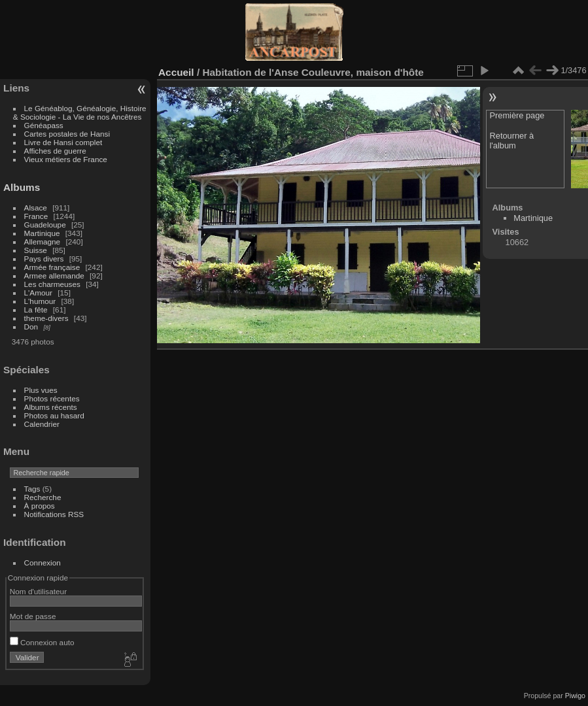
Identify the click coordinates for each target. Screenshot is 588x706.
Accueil (176, 72)
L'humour (40, 301)
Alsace (36, 208)
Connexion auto (42, 642)
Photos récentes (52, 398)
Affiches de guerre (55, 151)
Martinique (42, 233)
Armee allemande (54, 276)
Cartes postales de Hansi (67, 134)
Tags (32, 489)
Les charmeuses (52, 284)
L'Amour (38, 293)
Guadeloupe (45, 225)
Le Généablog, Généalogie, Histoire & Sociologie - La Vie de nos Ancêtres (80, 112)
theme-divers (46, 318)
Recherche (43, 497)
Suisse (36, 250)
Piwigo (575, 696)
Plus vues (41, 390)
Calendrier (42, 424)
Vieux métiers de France (66, 159)
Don (31, 327)
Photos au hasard (54, 415)
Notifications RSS (54, 514)
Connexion (43, 563)
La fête (36, 310)
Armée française (52, 267)
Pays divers (44, 259)
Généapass (44, 125)
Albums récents (51, 407)
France (36, 216)
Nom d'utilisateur (38, 591)
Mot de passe (33, 616)
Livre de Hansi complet (63, 142)
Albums (22, 187)
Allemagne (43, 242)
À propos (40, 506)
